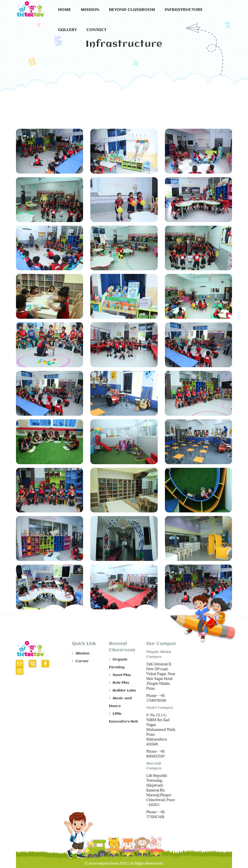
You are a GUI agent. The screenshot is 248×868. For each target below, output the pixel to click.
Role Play (121, 683)
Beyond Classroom (132, 10)
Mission (90, 10)
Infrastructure (184, 10)
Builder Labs (124, 691)
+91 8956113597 (155, 754)
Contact (97, 30)
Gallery (67, 30)
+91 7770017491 (155, 814)
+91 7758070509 (156, 698)
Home (65, 10)
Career (82, 661)
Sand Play (122, 675)
